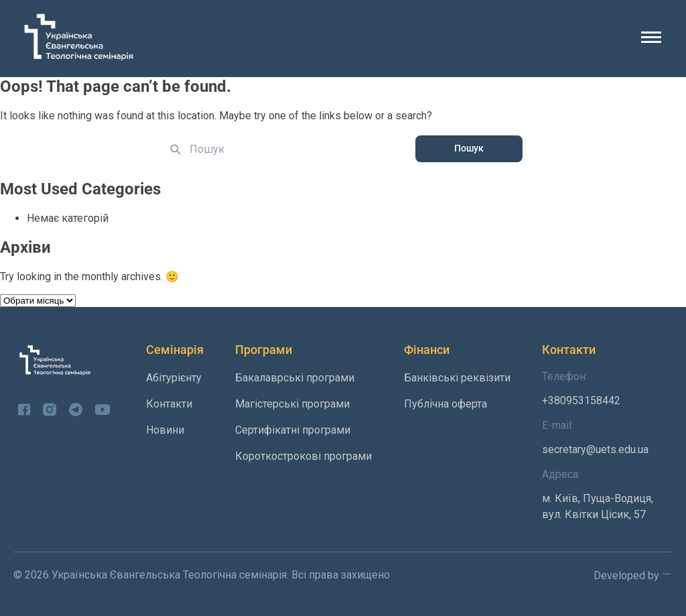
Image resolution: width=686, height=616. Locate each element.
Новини (165, 430)
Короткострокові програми (303, 456)
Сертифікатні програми (293, 430)
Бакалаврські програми (295, 378)
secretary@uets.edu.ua (607, 437)
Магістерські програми (292, 404)
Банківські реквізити (457, 378)
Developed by (633, 575)
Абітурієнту (174, 378)
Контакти (169, 404)
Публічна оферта (445, 404)
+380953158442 (607, 388)
